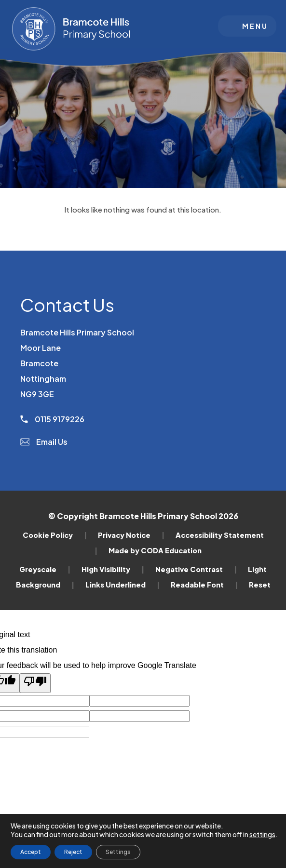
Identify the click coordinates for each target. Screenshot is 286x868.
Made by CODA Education (155, 550)
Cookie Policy (55, 535)
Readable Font (204, 585)
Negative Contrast (196, 569)
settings (262, 834)
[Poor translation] (35, 683)
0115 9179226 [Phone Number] (52, 419)
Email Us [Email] (44, 442)
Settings (118, 852)
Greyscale (45, 569)
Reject (73, 852)
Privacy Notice (131, 535)
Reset (260, 585)
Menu (255, 26)
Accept (31, 852)
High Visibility (113, 569)
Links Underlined (123, 585)
